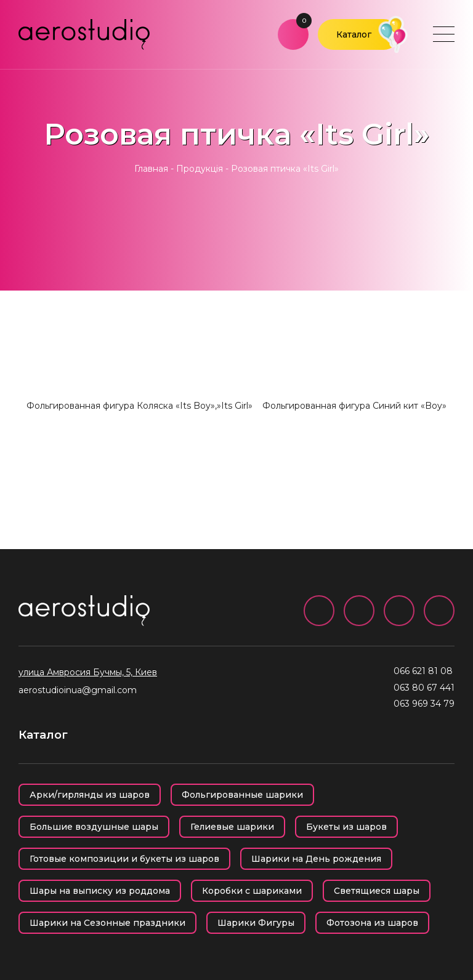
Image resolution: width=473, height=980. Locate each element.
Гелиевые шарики (232, 827)
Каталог (354, 34)
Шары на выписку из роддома (100, 891)
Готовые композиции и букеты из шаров (124, 859)
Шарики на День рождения (316, 859)
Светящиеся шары (377, 891)
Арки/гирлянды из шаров (90, 795)
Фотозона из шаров (372, 923)
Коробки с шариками (252, 891)
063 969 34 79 (424, 704)
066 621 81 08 (423, 671)
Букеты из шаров (346, 827)
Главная (151, 169)
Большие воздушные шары (94, 827)
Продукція (200, 169)
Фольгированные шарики (242, 795)
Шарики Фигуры (256, 923)
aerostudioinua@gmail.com (78, 690)
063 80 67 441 (424, 688)
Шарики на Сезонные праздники (107, 923)
